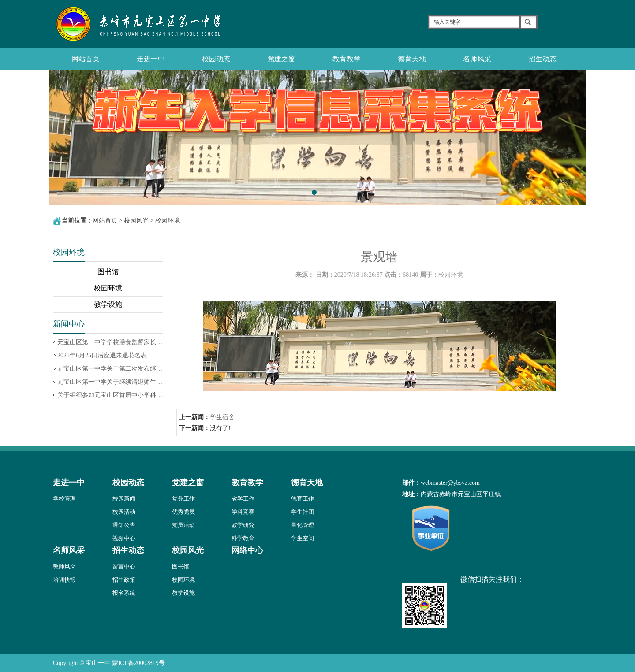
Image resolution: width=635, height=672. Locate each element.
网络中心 (247, 550)
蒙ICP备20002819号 (138, 663)
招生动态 (542, 59)
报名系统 (124, 593)
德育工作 (303, 499)
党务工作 (183, 499)
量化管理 (303, 525)
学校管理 (64, 499)
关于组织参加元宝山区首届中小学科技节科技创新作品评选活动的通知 (110, 395)
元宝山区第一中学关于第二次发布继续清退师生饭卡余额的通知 (110, 369)
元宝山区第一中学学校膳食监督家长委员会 (110, 342)
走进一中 (151, 59)
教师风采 (64, 566)
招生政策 (124, 580)
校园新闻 (124, 499)
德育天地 (412, 59)
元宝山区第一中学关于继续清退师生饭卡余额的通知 (110, 382)
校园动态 (216, 59)
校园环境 (168, 221)
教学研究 (243, 525)
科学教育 (243, 538)
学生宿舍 (222, 417)
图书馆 (108, 272)
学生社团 (303, 512)
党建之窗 (281, 59)
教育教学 (347, 59)
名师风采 (477, 59)
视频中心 (124, 538)
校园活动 (124, 512)
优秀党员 (183, 512)
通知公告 (124, 525)
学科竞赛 (243, 512)
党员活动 (183, 525)
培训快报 (64, 580)
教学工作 (243, 499)
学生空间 (303, 538)
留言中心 (124, 566)
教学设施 (108, 304)
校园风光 (136, 221)
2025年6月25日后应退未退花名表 (102, 355)
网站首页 (86, 59)
